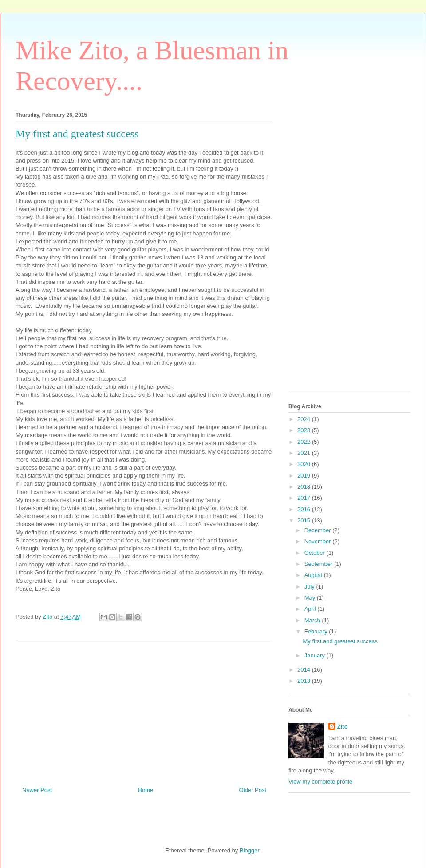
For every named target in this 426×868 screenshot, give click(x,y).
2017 (305, 498)
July (310, 587)
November (319, 541)
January (316, 655)
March (313, 620)
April (311, 609)
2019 (305, 476)
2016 (305, 509)
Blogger (249, 850)
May (311, 598)
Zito (343, 727)
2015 (305, 520)
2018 (305, 487)
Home (146, 790)
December (319, 530)
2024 (305, 419)
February (317, 631)
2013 (305, 681)
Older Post (253, 790)
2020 (305, 464)
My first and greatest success (340, 641)
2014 (305, 670)
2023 (305, 430)
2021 (305, 453)
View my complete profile (320, 782)
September (319, 564)
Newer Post (37, 790)
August (314, 575)
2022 (305, 442)
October (316, 553)
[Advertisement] (144, 710)
